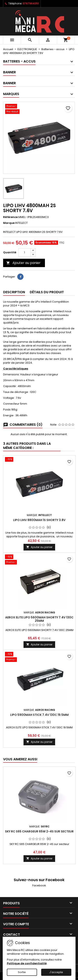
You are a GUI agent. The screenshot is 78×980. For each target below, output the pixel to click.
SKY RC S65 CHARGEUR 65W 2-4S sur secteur (39, 831)
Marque (9, 223)
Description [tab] (14, 292)
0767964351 (31, 3)
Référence (10, 217)
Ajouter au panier (23, 263)
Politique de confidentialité (27, 963)
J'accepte (56, 972)
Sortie (22, 972)
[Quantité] (25, 252)
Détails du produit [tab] (47, 292)
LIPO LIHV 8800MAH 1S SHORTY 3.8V (39, 520)
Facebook (39, 885)
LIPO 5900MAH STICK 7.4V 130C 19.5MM (39, 715)
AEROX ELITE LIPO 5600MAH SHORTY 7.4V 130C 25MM (39, 619)
